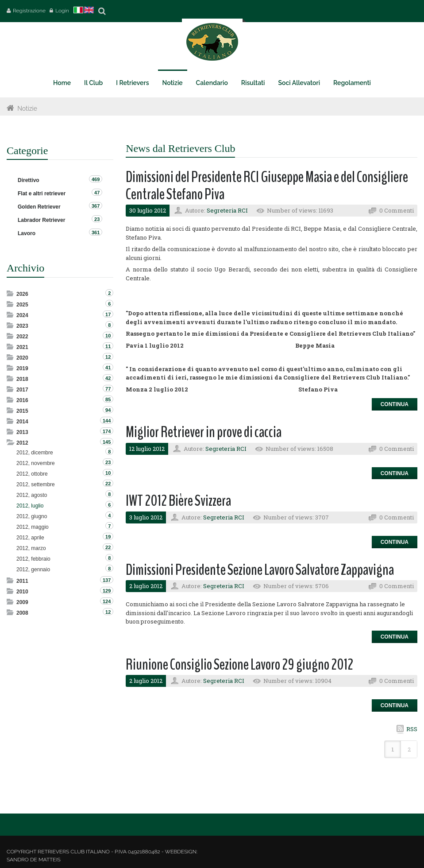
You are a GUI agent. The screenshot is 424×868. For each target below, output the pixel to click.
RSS (412, 729)
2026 (22, 294)
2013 (22, 432)
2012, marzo (31, 548)
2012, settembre (36, 484)
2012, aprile (30, 538)
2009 (22, 602)
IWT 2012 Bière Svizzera (178, 501)
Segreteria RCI (227, 210)
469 (96, 179)
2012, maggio (33, 527)
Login (62, 11)
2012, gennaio (33, 570)
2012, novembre (36, 463)
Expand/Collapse (11, 293)
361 (96, 232)
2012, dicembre (35, 453)
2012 (22, 443)
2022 (22, 337)
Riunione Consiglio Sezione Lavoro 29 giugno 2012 (239, 665)
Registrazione (29, 11)
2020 (22, 358)
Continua (395, 404)
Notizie (27, 108)
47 (97, 193)
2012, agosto (32, 495)
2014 (22, 422)
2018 (22, 379)
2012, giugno (32, 516)
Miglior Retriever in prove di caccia (204, 432)
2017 (22, 390)
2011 (22, 581)
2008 (22, 613)
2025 (22, 305)
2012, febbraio (33, 559)
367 (96, 206)
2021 (22, 347)
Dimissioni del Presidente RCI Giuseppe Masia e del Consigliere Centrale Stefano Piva (267, 186)
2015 (22, 411)
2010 (22, 592)
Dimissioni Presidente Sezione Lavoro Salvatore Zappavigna (260, 570)
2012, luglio (30, 506)
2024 (22, 315)
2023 (22, 326)
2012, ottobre (32, 474)
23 (97, 219)
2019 (22, 368)
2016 (22, 400)
